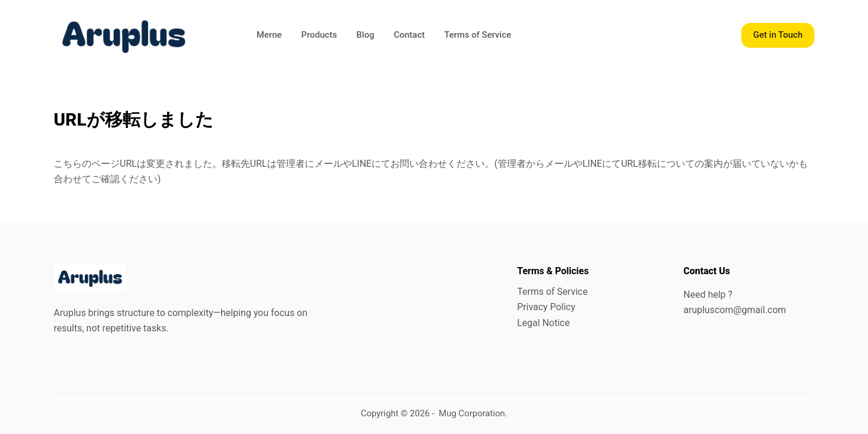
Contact (410, 35)
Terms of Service (478, 35)
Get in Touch (778, 35)
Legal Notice (543, 323)
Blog (365, 35)
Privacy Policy (546, 307)
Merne (269, 35)
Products (319, 35)
